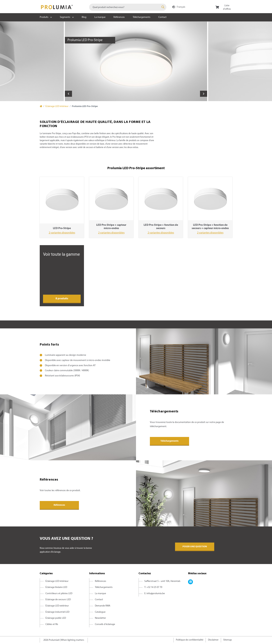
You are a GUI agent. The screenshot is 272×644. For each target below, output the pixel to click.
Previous (68, 94)
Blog (84, 17)
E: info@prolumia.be (155, 594)
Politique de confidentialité (190, 640)
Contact (162, 17)
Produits (44, 17)
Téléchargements (142, 17)
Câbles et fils (52, 624)
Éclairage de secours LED (58, 600)
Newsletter (100, 618)
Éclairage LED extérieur (57, 606)
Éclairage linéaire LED (56, 587)
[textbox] (128, 7)
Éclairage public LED (56, 618)
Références (119, 17)
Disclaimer (213, 640)
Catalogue (100, 612)
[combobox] (128, 7)
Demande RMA (103, 606)
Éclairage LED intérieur (57, 106)
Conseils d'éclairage (105, 624)
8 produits (62, 299)
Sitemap (228, 640)
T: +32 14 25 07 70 (153, 587)
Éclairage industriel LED (57, 612)
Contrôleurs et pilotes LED (59, 594)
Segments (65, 17)
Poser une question (195, 547)
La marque (100, 17)
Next (204, 94)
